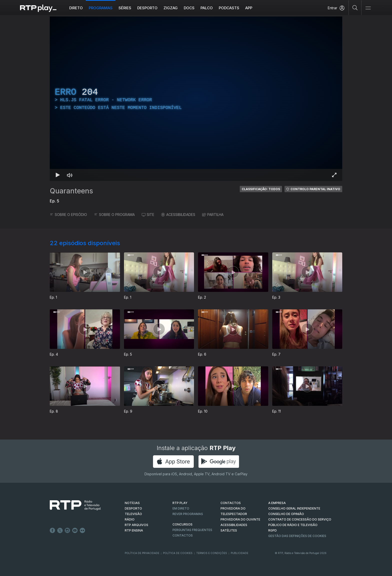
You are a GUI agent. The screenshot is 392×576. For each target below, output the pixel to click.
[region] (196, 99)
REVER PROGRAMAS (188, 514)
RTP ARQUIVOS (136, 525)
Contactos (183, 535)
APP (249, 8)
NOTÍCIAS (132, 503)
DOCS (189, 8)
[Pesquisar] (355, 7)
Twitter (60, 531)
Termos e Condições (212, 553)
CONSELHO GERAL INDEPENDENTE (294, 508)
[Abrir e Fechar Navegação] (368, 8)
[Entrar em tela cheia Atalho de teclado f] (334, 175)
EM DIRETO (181, 508)
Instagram (67, 531)
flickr (82, 531)
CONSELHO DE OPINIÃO (286, 514)
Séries (125, 8)
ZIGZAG (171, 8)
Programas (101, 8)
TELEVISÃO (133, 514)
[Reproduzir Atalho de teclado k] (58, 175)
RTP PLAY (180, 503)
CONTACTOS (231, 503)
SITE (148, 215)
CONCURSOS (182, 524)
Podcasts (229, 8)
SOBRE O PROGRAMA (114, 215)
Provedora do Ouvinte (240, 519)
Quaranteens (71, 191)
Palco (207, 8)
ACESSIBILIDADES (178, 215)
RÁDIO (130, 519)
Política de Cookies (178, 553)
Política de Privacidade (142, 553)
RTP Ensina (134, 530)
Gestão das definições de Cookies (297, 536)
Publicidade (239, 553)
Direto (76, 8)
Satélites (229, 530)
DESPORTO (133, 508)
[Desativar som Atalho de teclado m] (70, 175)
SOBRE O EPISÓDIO (68, 215)
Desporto (147, 8)
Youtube (75, 531)
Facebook (52, 531)
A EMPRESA (277, 503)
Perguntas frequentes (192, 530)
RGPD (272, 530)
